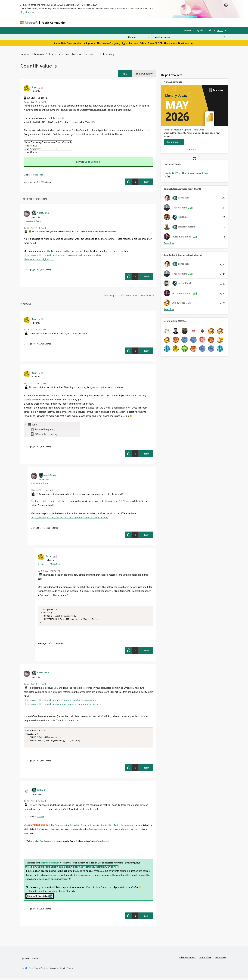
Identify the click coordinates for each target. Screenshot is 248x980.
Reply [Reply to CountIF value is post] (146, 182)
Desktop (109, 54)
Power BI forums (32, 54)
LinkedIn (40, 818)
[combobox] (190, 37)
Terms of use (205, 959)
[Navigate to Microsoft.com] (29, 23)
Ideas (100, 22)
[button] (125, 74)
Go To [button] (220, 30)
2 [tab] (191, 149)
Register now (27, 12)
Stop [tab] (198, 149)
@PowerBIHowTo (51, 864)
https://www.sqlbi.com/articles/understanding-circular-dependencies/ (60, 701)
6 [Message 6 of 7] (47, 644)
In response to (32, 221)
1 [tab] (189, 149)
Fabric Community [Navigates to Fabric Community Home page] (54, 23)
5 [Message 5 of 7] (33, 269)
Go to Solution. (93, 162)
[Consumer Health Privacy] (62, 970)
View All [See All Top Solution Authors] (169, 243)
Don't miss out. (186, 43)
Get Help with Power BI (82, 54)
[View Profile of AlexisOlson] (43, 213)
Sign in (200, 30)
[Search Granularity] (138, 37)
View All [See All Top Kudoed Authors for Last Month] (169, 309)
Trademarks (221, 959)
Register (188, 30)
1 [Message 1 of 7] (33, 182)
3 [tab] (193, 149)
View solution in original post (39, 259)
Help (210, 30)
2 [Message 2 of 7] (33, 910)
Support (153, 22)
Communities (114, 22)
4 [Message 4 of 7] (33, 446)
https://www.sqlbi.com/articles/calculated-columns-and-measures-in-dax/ (62, 255)
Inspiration (87, 22)
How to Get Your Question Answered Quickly (188, 173)
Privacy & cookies (187, 959)
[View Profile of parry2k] (41, 791)
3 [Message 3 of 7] (33, 762)
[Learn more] (174, 142)
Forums (73, 22)
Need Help (38, 175)
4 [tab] (195, 149)
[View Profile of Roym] (34, 87)
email (41, 893)
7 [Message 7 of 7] (33, 344)
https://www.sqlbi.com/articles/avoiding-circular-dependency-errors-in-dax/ (64, 705)
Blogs (128, 22)
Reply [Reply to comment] (146, 277)
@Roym (33, 806)
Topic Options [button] (143, 74)
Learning (140, 22)
